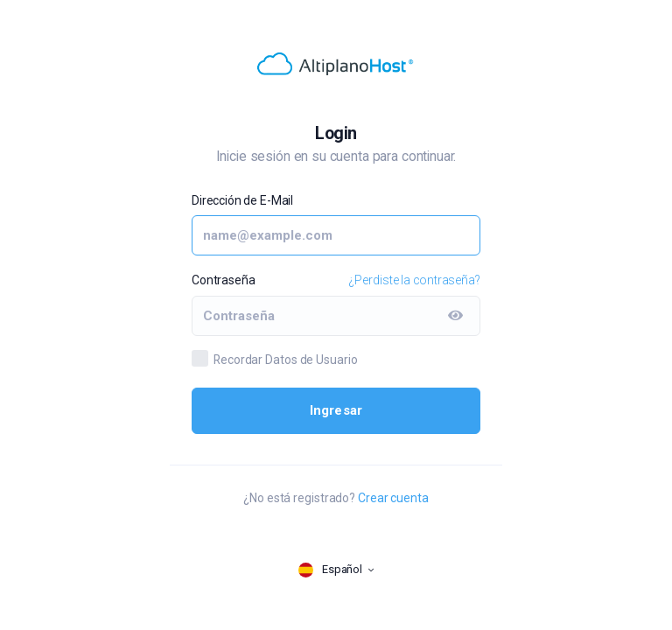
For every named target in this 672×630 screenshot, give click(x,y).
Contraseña (224, 280)
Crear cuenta (393, 498)
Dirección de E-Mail (242, 200)
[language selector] (336, 570)
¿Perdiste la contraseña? (415, 280)
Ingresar (336, 410)
